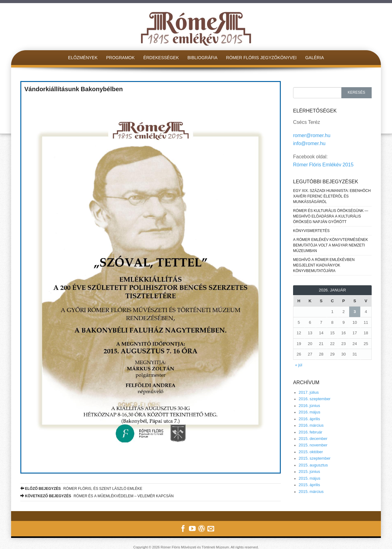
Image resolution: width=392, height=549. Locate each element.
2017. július (309, 392)
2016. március (311, 425)
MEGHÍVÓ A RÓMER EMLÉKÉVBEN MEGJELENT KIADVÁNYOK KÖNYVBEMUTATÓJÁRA (324, 265)
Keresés (356, 92)
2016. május (309, 412)
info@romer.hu (309, 143)
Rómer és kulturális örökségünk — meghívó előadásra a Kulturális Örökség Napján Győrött (331, 216)
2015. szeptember (314, 458)
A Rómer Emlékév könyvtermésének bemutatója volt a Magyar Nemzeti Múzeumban (331, 245)
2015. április (309, 485)
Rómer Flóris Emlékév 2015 (323, 165)
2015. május (309, 478)
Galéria (314, 58)
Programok (121, 58)
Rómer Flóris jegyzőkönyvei (261, 58)
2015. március (311, 492)
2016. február (310, 432)
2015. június (309, 472)
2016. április (309, 419)
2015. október (311, 452)
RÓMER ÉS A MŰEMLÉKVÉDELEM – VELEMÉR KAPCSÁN (97, 496)
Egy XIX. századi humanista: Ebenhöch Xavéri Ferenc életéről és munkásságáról (332, 196)
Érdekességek (161, 58)
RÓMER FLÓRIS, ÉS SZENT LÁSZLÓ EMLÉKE (81, 489)
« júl (299, 365)
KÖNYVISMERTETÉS (311, 231)
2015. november (313, 445)
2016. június (309, 406)
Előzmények (83, 58)
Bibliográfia (202, 58)
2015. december (313, 439)
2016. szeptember (314, 399)
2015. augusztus (313, 465)
